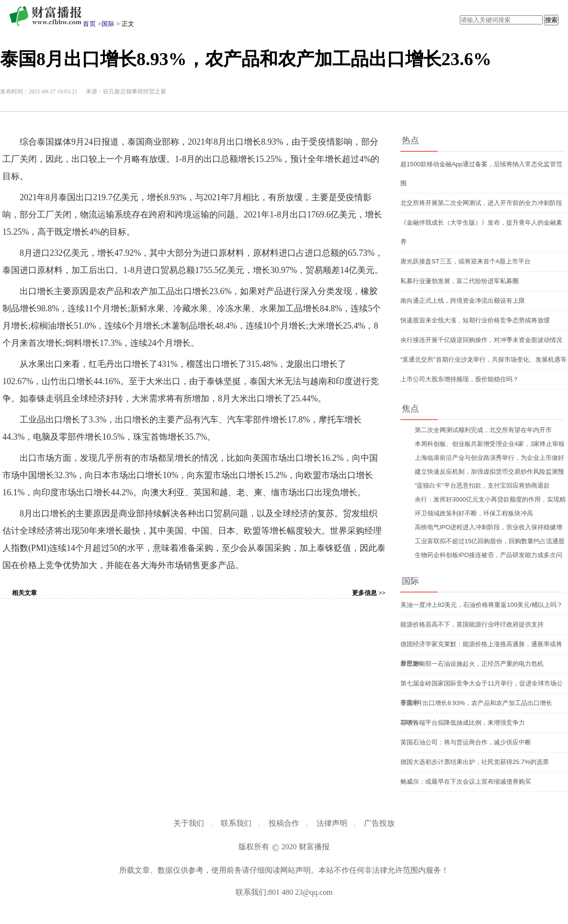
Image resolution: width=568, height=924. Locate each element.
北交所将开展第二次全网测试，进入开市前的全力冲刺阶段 (481, 203)
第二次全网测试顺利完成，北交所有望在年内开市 (483, 430)
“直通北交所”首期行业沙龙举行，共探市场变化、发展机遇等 (483, 359)
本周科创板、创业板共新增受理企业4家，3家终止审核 (490, 444)
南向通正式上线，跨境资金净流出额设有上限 (463, 301)
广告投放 (379, 823)
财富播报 (314, 847)
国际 (108, 24)
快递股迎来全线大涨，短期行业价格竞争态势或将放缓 (475, 320)
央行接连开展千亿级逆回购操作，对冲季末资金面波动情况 (481, 340)
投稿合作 (284, 823)
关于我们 (189, 823)
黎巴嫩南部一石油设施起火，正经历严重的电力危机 (472, 664)
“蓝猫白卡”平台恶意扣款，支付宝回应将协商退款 (482, 485)
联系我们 (236, 823)
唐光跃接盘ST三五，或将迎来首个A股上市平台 (466, 261)
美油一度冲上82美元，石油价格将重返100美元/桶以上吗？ (482, 605)
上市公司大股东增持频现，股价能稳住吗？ (460, 379)
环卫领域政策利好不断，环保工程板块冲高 (474, 513)
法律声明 (332, 823)
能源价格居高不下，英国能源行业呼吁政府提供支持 (472, 624)
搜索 (551, 20)
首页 (90, 24)
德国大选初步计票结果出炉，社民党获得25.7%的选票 (475, 762)
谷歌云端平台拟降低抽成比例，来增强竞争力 (463, 723)
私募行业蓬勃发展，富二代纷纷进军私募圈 (460, 281)
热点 (410, 140)
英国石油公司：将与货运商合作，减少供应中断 (466, 742)
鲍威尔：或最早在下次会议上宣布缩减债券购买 (466, 781)
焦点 (410, 409)
